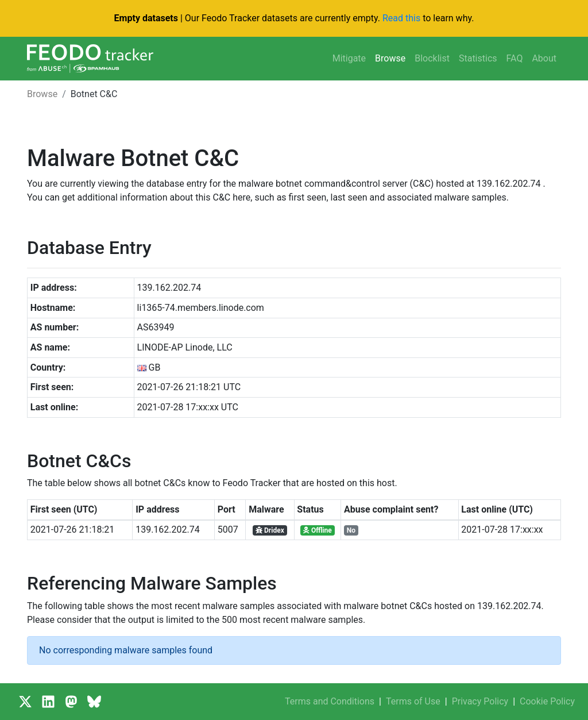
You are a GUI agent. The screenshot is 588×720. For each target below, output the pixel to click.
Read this (401, 18)
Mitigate (349, 58)
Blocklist (432, 58)
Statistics (478, 58)
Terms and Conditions (330, 701)
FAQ (515, 58)
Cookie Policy (547, 701)
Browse (390, 58)
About (544, 58)
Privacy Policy (480, 701)
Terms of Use (413, 701)
